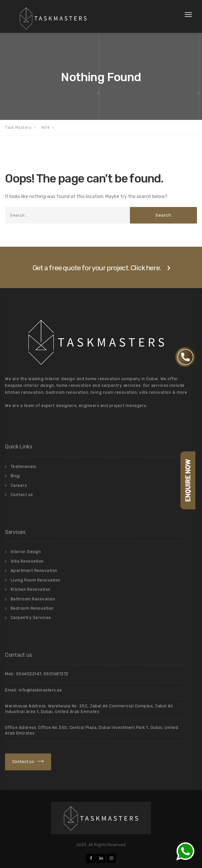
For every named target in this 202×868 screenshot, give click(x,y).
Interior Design (26, 552)
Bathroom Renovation (33, 599)
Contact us (22, 495)
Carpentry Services (31, 618)
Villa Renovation (27, 561)
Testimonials (23, 467)
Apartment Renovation (34, 571)
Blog (15, 476)
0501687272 (56, 674)
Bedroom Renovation (32, 608)
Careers (19, 485)
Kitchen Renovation (31, 589)
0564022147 (29, 674)
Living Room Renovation (36, 580)
